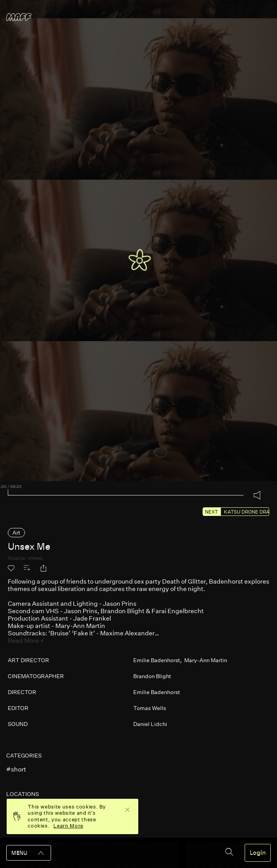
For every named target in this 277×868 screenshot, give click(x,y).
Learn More (68, 826)
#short (16, 769)
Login (258, 853)
